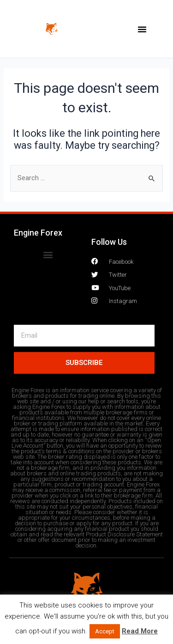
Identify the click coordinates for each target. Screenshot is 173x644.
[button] (142, 29)
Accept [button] (105, 631)
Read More (140, 631)
